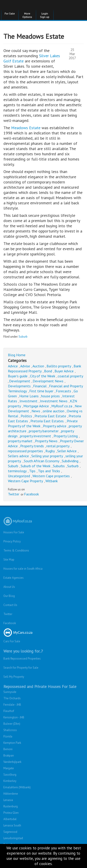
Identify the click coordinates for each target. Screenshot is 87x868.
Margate (9, 768)
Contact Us (10, 605)
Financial (40, 386)
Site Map (9, 560)
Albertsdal (10, 819)
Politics (26, 416)
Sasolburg (10, 775)
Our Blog (9, 596)
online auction (53, 411)
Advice (13, 366)
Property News (46, 441)
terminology (17, 471)
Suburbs (59, 466)
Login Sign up (45, 15)
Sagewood (10, 832)
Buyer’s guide (18, 376)
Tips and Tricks (49, 471)
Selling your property (47, 456)
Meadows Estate (26, 128)
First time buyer (41, 391)
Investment (29, 401)
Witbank (52, 481)
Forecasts (63, 391)
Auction (38, 366)
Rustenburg (11, 806)
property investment (36, 436)
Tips (32, 471)
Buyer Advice (64, 371)
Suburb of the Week (36, 466)
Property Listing (66, 436)
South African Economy (42, 461)
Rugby (50, 451)
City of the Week (43, 376)
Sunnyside (10, 692)
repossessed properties (25, 451)
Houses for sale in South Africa (23, 569)
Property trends (32, 446)
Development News (48, 381)
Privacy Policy (12, 541)
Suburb (23, 337)
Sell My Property (14, 677)
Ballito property (59, 366)
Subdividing (70, 461)
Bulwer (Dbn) (12, 724)
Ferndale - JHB (12, 705)
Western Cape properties (51, 476)
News (36, 411)
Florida (8, 736)
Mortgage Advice (36, 406)
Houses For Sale (14, 532)
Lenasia (8, 800)
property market (20, 441)
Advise (25, 366)
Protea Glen (11, 813)
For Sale (10, 14)
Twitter (14, 494)
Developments (19, 386)
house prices (50, 396)
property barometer (44, 431)
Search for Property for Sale (21, 668)
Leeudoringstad (13, 838)
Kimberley (10, 781)
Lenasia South (12, 825)
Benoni (8, 749)
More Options (27, 15)
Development (20, 381)
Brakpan (9, 755)
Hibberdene (11, 794)
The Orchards (12, 698)
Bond (48, 371)
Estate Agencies (14, 578)
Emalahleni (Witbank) (17, 787)
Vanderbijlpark (12, 762)
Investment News (54, 401)
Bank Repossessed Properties (22, 659)
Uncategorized (19, 476)
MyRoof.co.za (62, 406)
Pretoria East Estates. (47, 421)
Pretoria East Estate (50, 416)
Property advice (55, 426)
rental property (58, 446)
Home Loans (29, 396)
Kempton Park (12, 743)
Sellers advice (18, 456)
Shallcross (10, 730)
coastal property (70, 376)
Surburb (73, 466)
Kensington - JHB (14, 717)
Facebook (31, 494)
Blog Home (17, 355)
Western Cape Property (25, 481)
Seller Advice (67, 451)
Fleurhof (9, 711)
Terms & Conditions (16, 550)
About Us (9, 587)
